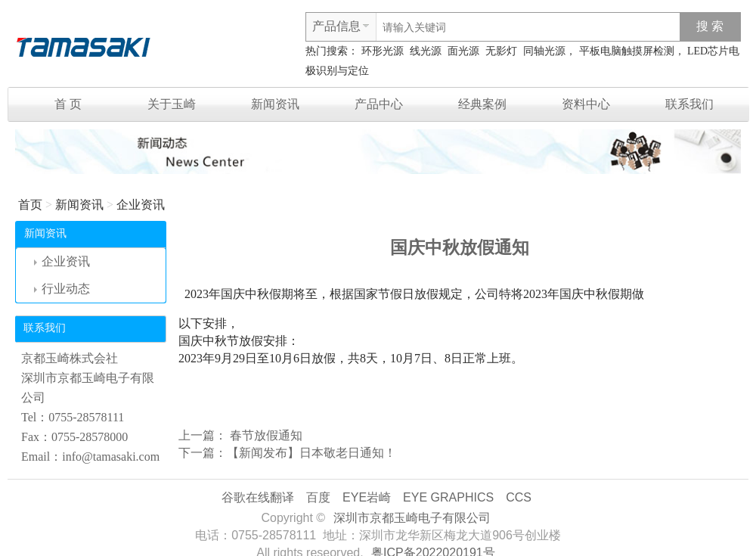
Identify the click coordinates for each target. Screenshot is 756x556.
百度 (318, 497)
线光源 (426, 51)
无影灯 (501, 51)
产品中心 (379, 104)
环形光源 (383, 51)
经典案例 (482, 104)
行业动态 (62, 289)
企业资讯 (141, 205)
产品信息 (336, 26)
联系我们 (689, 104)
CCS (519, 497)
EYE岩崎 (367, 497)
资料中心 (586, 104)
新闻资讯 (275, 104)
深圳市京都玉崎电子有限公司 (412, 518)
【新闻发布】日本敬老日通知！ (311, 453)
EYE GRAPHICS (448, 497)
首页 (30, 205)
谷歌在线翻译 (258, 497)
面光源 (463, 51)
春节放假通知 (265, 435)
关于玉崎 (172, 104)
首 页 (68, 104)
